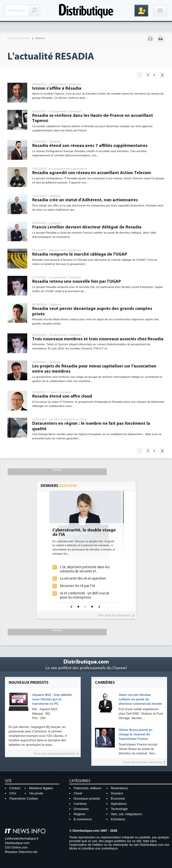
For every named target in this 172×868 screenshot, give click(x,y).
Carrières (80, 804)
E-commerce (83, 819)
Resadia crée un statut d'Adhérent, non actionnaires (85, 200)
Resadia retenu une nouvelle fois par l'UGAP (76, 281)
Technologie (119, 809)
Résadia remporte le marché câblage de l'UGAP (80, 254)
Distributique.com (17, 843)
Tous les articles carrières (142, 762)
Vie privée (36, 793)
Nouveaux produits (87, 798)
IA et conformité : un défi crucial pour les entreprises (86, 595)
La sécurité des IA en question (85, 578)
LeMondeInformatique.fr (22, 838)
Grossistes (81, 809)
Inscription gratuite (141, 11)
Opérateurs (119, 804)
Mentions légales (41, 788)
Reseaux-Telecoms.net (21, 852)
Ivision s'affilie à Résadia (57, 88)
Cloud (78, 793)
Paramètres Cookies (24, 798)
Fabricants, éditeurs (88, 788)
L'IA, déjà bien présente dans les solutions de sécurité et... (86, 569)
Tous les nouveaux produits (55, 754)
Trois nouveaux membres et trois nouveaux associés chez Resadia (98, 339)
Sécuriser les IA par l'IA (79, 586)
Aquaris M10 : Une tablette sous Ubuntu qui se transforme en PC (52, 699)
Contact (15, 788)
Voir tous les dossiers (114, 615)
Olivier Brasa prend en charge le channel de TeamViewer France (135, 734)
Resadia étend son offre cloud (62, 396)
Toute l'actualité (18, 38)
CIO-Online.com (16, 847)
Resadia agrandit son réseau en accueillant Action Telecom (92, 173)
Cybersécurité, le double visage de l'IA (86, 532)
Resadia (40, 38)
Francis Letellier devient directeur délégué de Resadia (87, 227)
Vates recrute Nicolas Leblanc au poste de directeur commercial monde (140, 699)
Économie (118, 798)
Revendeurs (119, 788)
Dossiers (117, 793)
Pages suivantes (162, 75)
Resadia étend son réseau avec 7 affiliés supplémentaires (90, 146)
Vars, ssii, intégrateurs (126, 814)
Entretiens (118, 819)
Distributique (86, 10)
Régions (80, 814)
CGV (13, 793)
